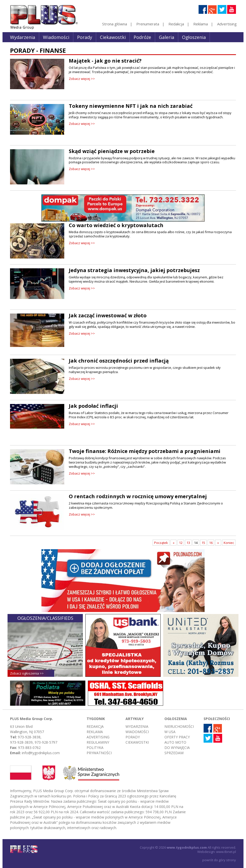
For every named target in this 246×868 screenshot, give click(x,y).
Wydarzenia (23, 37)
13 (188, 543)
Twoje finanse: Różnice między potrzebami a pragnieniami (145, 451)
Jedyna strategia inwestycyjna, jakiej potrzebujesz (134, 270)
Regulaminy (98, 742)
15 (203, 543)
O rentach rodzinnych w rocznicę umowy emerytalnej (138, 496)
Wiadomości (56, 37)
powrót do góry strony (219, 860)
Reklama (201, 24)
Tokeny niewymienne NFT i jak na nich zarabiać (131, 106)
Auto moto (175, 742)
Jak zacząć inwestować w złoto (108, 315)
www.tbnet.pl (226, 852)
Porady (85, 37)
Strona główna (115, 24)
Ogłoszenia (194, 37)
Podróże (142, 37)
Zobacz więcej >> (82, 79)
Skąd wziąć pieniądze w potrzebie (112, 151)
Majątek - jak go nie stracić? (105, 61)
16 (211, 543)
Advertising (227, 24)
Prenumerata (148, 24)
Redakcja (176, 24)
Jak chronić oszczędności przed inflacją (119, 361)
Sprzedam (174, 753)
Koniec (229, 543)
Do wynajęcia (177, 748)
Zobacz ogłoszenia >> (27, 673)
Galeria (167, 37)
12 (181, 543)
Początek (161, 543)
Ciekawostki (113, 37)
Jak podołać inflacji (93, 406)
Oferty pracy (177, 737)
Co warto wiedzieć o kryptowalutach (116, 225)
